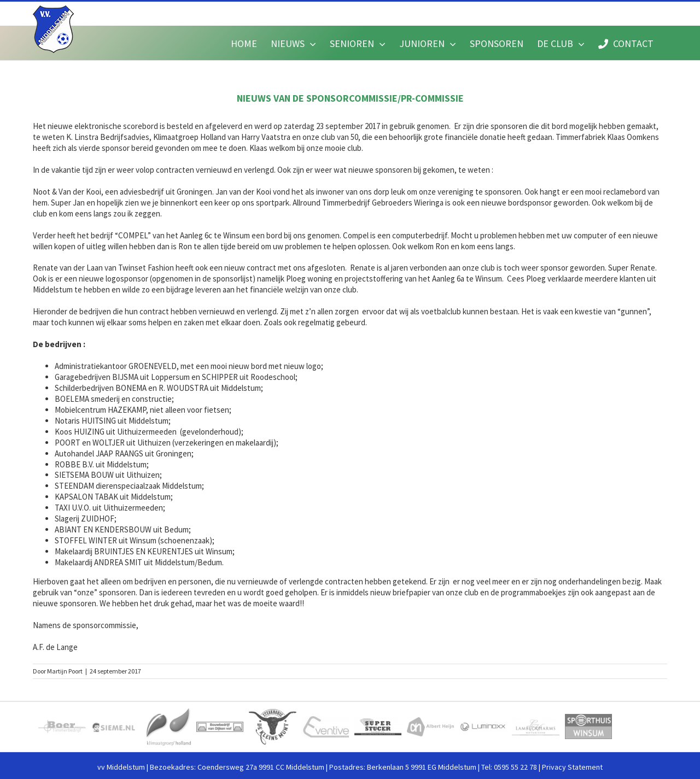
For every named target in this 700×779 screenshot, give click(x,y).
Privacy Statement (572, 767)
